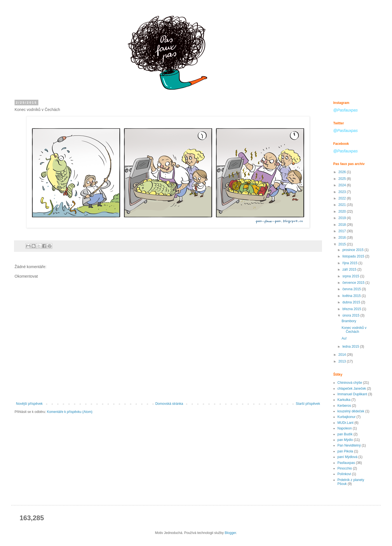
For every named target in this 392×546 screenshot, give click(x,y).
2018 (343, 225)
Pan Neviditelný (349, 445)
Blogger (230, 533)
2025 (343, 179)
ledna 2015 (351, 347)
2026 (343, 172)
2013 (343, 361)
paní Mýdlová (347, 457)
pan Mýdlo (345, 440)
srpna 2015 (351, 276)
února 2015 (351, 315)
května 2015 (352, 296)
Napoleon (345, 428)
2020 (343, 212)
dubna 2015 (352, 302)
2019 (343, 218)
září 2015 (350, 269)
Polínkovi (344, 474)
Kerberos (344, 406)
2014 (343, 355)
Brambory (349, 321)
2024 (343, 185)
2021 (343, 205)
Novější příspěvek (29, 404)
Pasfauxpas (346, 463)
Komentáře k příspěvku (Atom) (70, 412)
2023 (343, 192)
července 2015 (354, 283)
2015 (343, 244)
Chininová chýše (350, 383)
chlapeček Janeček (352, 389)
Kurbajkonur (347, 417)
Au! (344, 338)
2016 (343, 238)
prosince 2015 (354, 250)
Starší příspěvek (308, 404)
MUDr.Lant (345, 423)
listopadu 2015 (354, 256)
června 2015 (352, 289)
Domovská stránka (169, 404)
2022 (343, 198)
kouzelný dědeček (351, 411)
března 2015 (352, 309)
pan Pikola (345, 451)
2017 (343, 231)
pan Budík (345, 434)
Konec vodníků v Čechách (354, 330)
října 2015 (350, 263)
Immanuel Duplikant (352, 394)
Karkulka (344, 400)
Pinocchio (345, 468)
